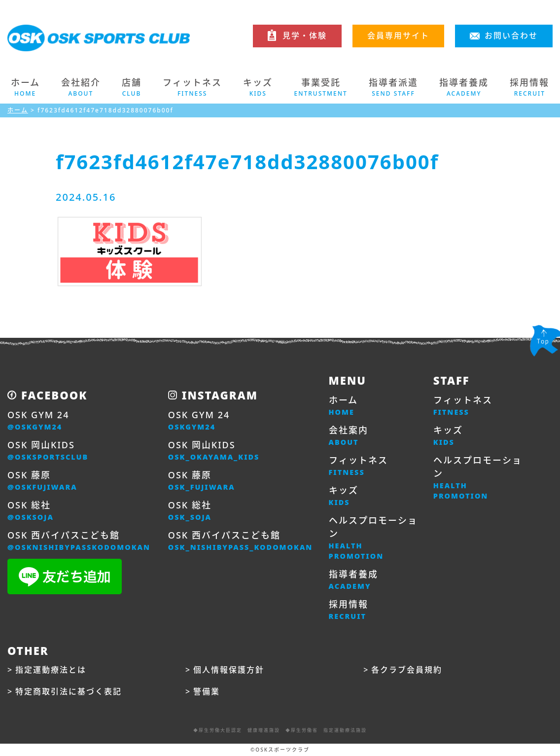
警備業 (207, 691)
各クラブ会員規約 (407, 670)
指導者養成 (353, 580)
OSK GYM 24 (38, 421)
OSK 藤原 (42, 481)
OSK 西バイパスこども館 (79, 541)
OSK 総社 (31, 511)
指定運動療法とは (51, 670)
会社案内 (349, 436)
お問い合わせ (511, 36)
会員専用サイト (398, 36)
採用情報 (349, 610)
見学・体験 (305, 36)
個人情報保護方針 (229, 670)
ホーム (25, 87)
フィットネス (358, 466)
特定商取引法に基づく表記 (69, 691)
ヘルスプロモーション (374, 538)
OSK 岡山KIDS (48, 451)
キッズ (344, 496)
